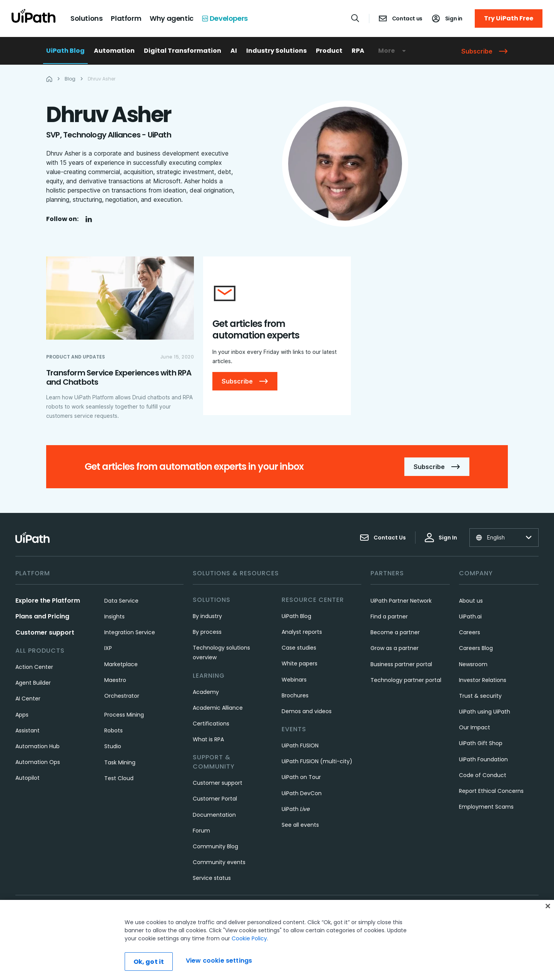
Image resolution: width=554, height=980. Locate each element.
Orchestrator (122, 696)
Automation (114, 51)
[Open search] (355, 18)
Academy (206, 692)
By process (207, 632)
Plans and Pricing (42, 616)
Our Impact (475, 727)
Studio (113, 746)
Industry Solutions (276, 51)
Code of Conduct (483, 775)
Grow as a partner (395, 648)
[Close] (548, 906)
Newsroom (473, 664)
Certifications (211, 724)
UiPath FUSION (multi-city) (317, 761)
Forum (201, 831)
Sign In (441, 538)
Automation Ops (38, 762)
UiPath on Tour (301, 777)
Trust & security (480, 696)
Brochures (295, 695)
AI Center (28, 699)
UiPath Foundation (483, 759)
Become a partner (395, 632)
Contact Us (383, 538)
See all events (300, 825)
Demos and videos (307, 711)
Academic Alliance (218, 708)
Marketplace (121, 664)
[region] (277, 940)
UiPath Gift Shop (481, 743)
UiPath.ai (470, 616)
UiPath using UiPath (485, 712)
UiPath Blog (65, 51)
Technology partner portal (406, 680)
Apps (22, 715)
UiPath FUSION (300, 745)
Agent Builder (33, 683)
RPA (358, 51)
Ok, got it (149, 962)
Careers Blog (476, 648)
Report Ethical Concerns (491, 791)
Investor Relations (483, 680)
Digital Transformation (183, 51)
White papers (300, 663)
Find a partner (389, 616)
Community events (219, 862)
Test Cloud (119, 778)
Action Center (34, 667)
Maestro (115, 680)
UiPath (296, 809)
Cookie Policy (249, 938)
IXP (108, 648)
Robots (113, 730)
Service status (212, 878)
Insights (114, 616)
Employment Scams (486, 807)
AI (234, 51)
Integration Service (130, 632)
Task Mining (120, 762)
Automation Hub (38, 746)
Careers (470, 632)
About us (471, 601)
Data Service (121, 601)
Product (329, 51)
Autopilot (28, 778)
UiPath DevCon (302, 793)
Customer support (45, 632)
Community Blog (215, 846)
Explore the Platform (48, 601)
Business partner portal (401, 664)
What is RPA (208, 739)
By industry (207, 616)
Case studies (299, 648)
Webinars (294, 680)
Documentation (214, 815)
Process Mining (124, 715)
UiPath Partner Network (401, 601)
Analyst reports (302, 632)
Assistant (28, 730)
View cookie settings (219, 961)
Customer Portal (215, 799)
